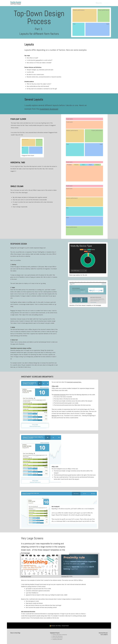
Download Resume (103, 633)
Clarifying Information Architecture (60, 635)
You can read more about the (67, 382)
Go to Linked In (104, 635)
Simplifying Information (57, 639)
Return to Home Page (15, 633)
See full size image (26, 576)
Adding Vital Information (57, 636)
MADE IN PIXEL (60, 626)
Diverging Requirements (58, 638)
